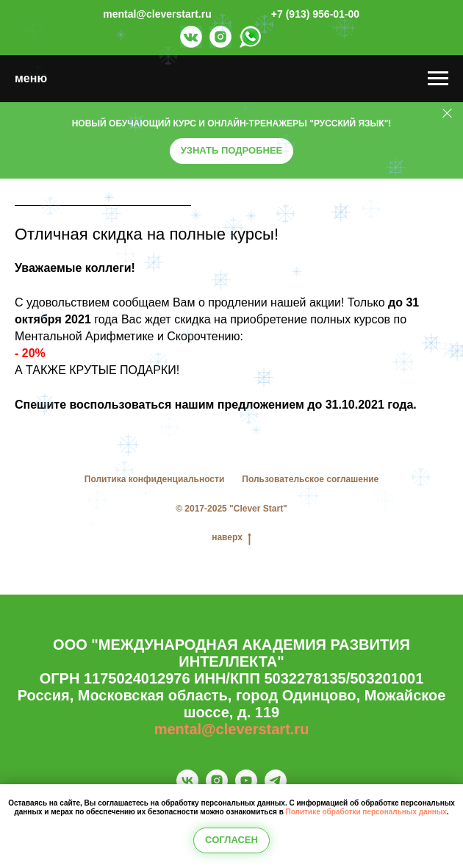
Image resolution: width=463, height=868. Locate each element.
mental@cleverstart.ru (232, 729)
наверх (232, 538)
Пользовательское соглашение (310, 479)
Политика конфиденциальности (155, 479)
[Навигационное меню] (438, 79)
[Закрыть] (447, 114)
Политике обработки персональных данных (366, 812)
